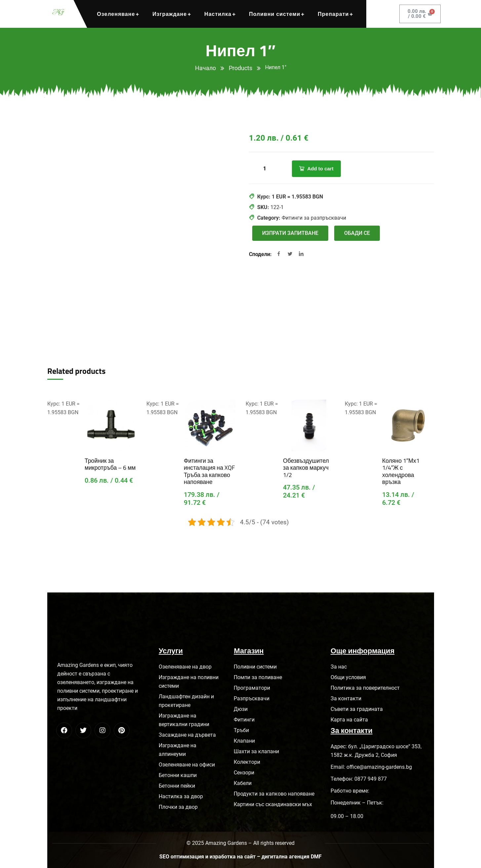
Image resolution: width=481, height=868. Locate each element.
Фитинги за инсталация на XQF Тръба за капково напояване (208, 471)
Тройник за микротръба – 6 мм (109, 464)
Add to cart (321, 169)
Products (240, 68)
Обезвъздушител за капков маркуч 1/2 (309, 464)
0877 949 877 (371, 778)
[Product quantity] (265, 169)
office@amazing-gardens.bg (379, 766)
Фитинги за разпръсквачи (314, 218)
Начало (205, 68)
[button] (290, 233)
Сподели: (261, 254)
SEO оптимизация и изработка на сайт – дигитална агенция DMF (240, 855)
